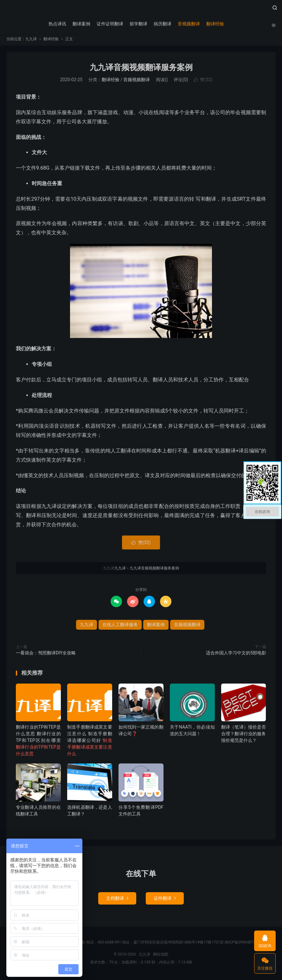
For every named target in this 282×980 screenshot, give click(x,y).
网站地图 (161, 956)
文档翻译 (117, 900)
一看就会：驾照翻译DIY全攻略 (46, 655)
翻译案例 (81, 24)
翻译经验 (215, 24)
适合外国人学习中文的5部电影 (236, 655)
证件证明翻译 (109, 24)
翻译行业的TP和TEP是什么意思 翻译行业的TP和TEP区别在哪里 (38, 743)
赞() (203, 82)
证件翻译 (165, 900)
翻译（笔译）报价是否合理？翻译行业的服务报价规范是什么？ (244, 736)
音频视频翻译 (137, 82)
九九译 (141, 10)
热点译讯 (57, 24)
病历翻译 (162, 24)
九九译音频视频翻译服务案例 (141, 69)
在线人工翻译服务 (120, 627)
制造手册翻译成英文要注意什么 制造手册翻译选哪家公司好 (90, 743)
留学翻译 (138, 24)
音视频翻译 (188, 24)
